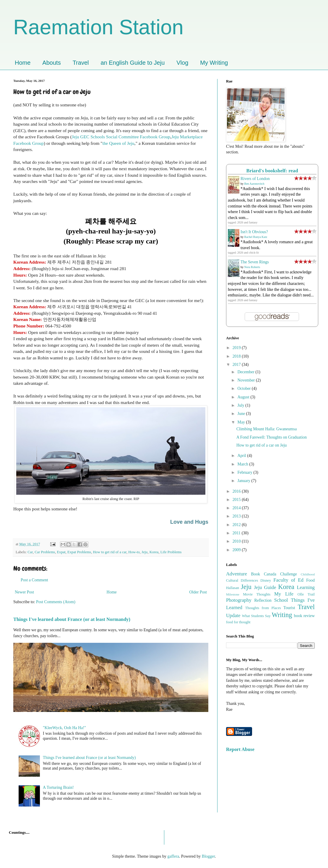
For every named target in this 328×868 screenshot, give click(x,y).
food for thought (238, 622)
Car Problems (45, 552)
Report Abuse (240, 749)
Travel (81, 63)
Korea (154, 552)
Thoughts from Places (263, 608)
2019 (237, 348)
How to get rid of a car (110, 552)
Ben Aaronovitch (254, 184)
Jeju (144, 552)
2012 (237, 525)
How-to (134, 552)
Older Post (198, 592)
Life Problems (171, 552)
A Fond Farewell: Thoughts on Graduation (272, 437)
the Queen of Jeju (118, 143)
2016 (237, 491)
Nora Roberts (252, 267)
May (242, 422)
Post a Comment (34, 580)
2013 (237, 516)
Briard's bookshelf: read (272, 171)
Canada (270, 574)
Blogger (208, 856)
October (245, 388)
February (245, 472)
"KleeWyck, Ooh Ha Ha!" (64, 728)
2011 (237, 533)
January (244, 481)
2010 (237, 541)
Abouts (51, 63)
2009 (237, 550)
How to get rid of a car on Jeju (262, 445)
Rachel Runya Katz (256, 237)
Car (30, 552)
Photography (239, 600)
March (243, 464)
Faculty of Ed (288, 580)
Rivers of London (255, 179)
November (247, 380)
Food (310, 580)
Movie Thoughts (257, 594)
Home (23, 63)
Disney (266, 580)
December (246, 372)
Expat (61, 552)
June (242, 414)
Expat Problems (79, 552)
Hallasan (233, 588)
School (281, 600)
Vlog (182, 63)
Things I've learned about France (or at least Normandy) (72, 619)
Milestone (233, 594)
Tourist (289, 608)
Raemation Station (98, 27)
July (241, 405)
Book (256, 574)
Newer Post (24, 592)
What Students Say (256, 616)
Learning (306, 587)
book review (304, 616)
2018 (237, 356)
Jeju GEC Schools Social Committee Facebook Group (121, 137)
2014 (237, 508)
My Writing (214, 63)
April (242, 456)
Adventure (237, 574)
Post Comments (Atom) (56, 602)
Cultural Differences (242, 580)
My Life (284, 594)
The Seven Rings (255, 262)
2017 (237, 365)
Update (233, 615)
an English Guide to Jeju (133, 63)
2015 (237, 500)
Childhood (308, 574)
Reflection (263, 600)
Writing (282, 615)
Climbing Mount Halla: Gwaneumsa (267, 429)
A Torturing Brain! (58, 787)
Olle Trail (306, 594)
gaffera (173, 856)
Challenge (289, 574)
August (244, 397)
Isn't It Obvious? (254, 232)
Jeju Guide (265, 587)
